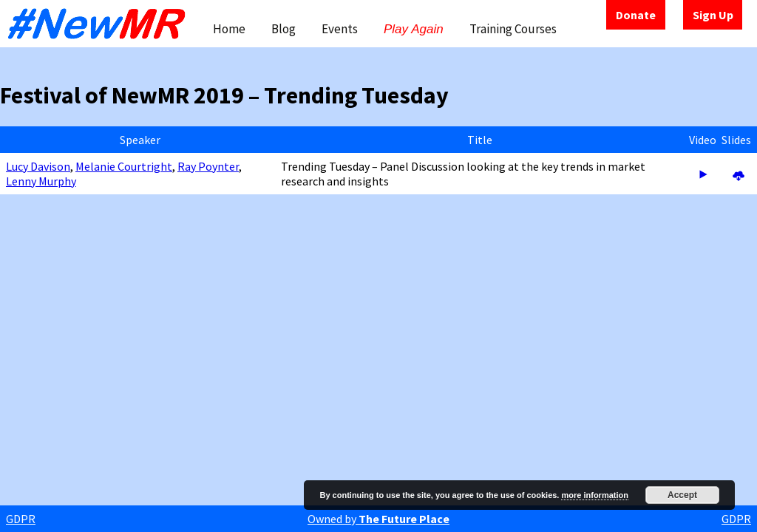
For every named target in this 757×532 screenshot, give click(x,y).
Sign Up (713, 15)
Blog (284, 29)
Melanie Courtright (124, 166)
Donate (636, 15)
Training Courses (513, 29)
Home (229, 29)
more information (594, 495)
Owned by (378, 519)
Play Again (414, 29)
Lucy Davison (38, 166)
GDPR (21, 519)
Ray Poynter (208, 166)
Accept (682, 495)
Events (340, 29)
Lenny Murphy (41, 181)
